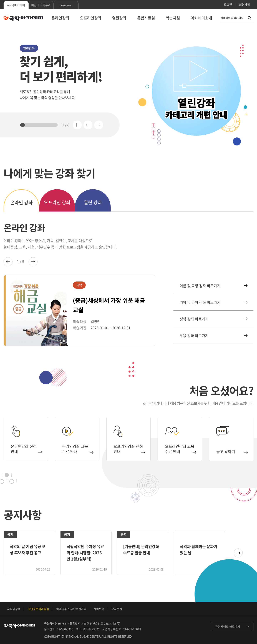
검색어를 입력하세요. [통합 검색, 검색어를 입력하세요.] (232, 18)
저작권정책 (14, 609)
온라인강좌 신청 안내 (26, 449)
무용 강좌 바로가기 (213, 335)
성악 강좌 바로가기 (213, 319)
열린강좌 (119, 18)
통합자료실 (146, 18)
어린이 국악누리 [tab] (41, 5)
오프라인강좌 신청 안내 (129, 449)
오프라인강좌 (91, 18)
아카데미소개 (201, 18)
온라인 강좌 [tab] (21, 202)
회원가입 (245, 4)
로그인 (228, 4)
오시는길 (117, 609)
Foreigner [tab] (66, 5)
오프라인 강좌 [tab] (57, 202)
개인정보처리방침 (38, 609)
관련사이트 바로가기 (228, 627)
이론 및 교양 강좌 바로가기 (213, 286)
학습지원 (173, 18)
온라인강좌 (60, 18)
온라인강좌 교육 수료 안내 (78, 449)
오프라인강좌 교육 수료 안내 (180, 449)
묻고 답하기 (232, 451)
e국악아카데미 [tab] (16, 5)
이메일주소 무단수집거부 (71, 609)
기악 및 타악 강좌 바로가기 (213, 302)
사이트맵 (99, 609)
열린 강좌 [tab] (93, 202)
